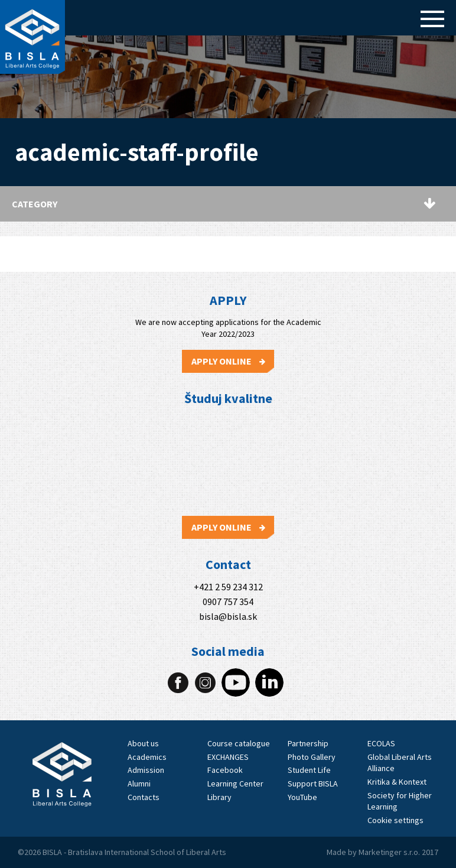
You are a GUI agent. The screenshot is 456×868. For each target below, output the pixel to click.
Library (219, 797)
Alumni (139, 784)
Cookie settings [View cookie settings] (395, 820)
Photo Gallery (312, 757)
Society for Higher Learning (400, 801)
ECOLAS (381, 743)
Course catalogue (239, 743)
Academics (147, 757)
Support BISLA (313, 784)
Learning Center (235, 784)
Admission (146, 770)
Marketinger (381, 852)
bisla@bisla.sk (228, 617)
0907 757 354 (228, 602)
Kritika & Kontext (397, 782)
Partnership (308, 743)
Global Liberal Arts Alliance (400, 763)
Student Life (309, 770)
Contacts (144, 797)
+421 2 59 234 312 (228, 587)
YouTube (302, 797)
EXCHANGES (228, 757)
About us (143, 743)
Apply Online (228, 361)
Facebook (225, 770)
